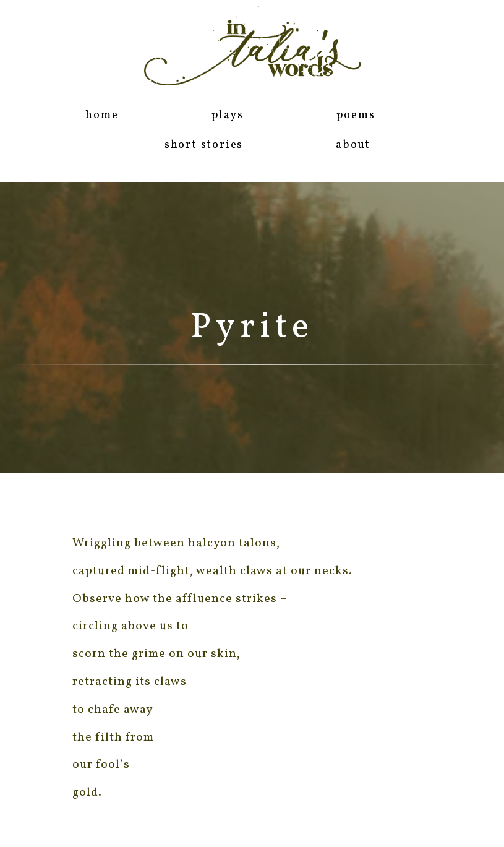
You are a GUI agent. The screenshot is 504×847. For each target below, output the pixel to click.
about (353, 145)
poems (356, 115)
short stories (204, 145)
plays (228, 115)
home (102, 115)
